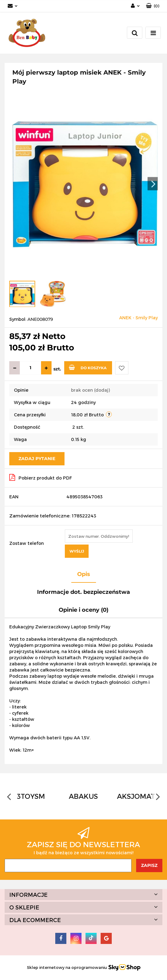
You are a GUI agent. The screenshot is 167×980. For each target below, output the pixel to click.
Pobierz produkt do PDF (41, 477)
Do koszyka (88, 367)
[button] (153, 6)
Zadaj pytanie (37, 459)
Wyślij (77, 551)
